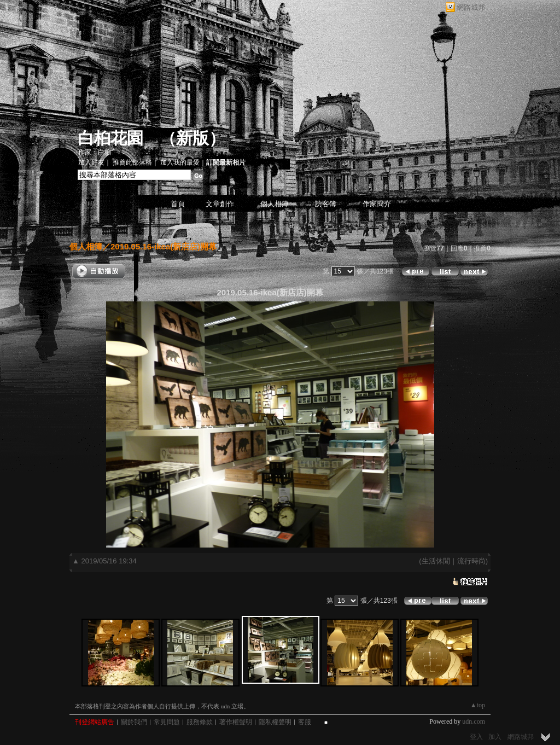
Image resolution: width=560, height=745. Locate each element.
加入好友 (91, 162)
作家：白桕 (95, 152)
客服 (305, 722)
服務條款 (200, 722)
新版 (192, 138)
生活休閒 (436, 561)
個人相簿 (275, 204)
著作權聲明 (236, 722)
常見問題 (167, 722)
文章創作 (220, 204)
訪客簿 (326, 204)
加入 (495, 737)
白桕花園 (110, 138)
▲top (478, 705)
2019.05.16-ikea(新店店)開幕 (164, 246)
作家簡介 (377, 204)
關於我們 (134, 722)
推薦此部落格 (132, 162)
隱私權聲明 (275, 722)
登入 (476, 737)
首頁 (178, 204)
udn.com (474, 721)
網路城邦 (471, 7)
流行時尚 (471, 561)
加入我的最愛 (180, 162)
